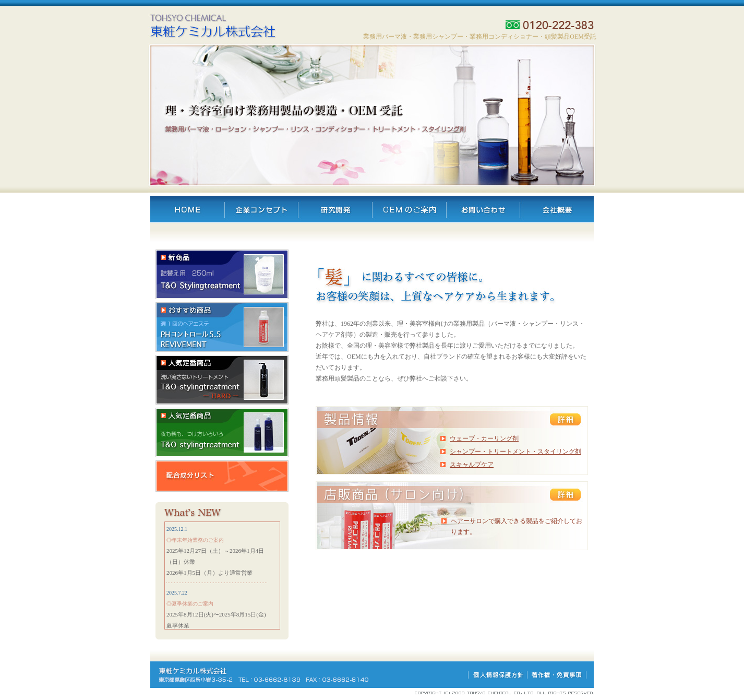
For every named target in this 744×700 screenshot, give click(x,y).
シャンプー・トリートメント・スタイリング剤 (515, 452)
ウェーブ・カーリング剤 (484, 438)
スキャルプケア (472, 465)
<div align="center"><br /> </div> (222, 576)
